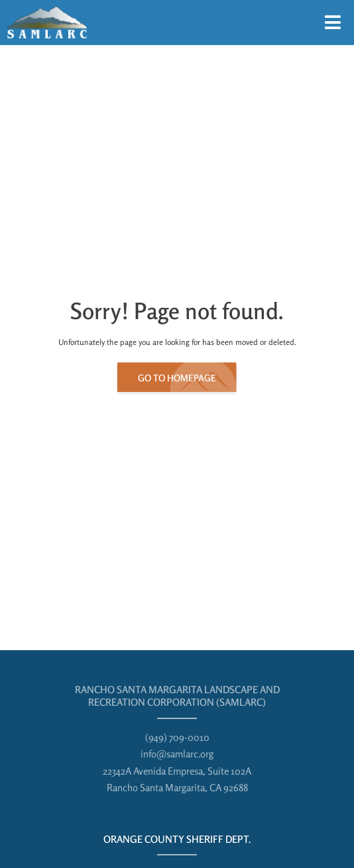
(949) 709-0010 (177, 737)
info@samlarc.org (177, 754)
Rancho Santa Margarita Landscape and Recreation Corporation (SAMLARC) (177, 696)
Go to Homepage (177, 378)
